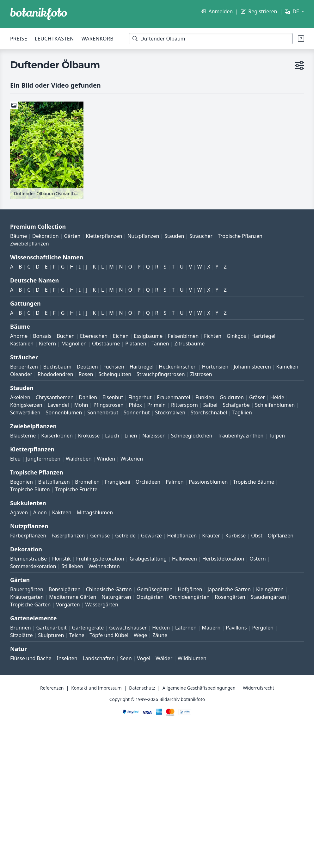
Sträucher (201, 236)
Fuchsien (113, 367)
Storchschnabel (209, 412)
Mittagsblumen (95, 512)
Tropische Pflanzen (240, 236)
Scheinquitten (115, 374)
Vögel (144, 658)
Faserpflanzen (68, 536)
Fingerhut (140, 397)
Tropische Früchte (76, 489)
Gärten (72, 236)
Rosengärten (230, 597)
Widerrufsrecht (258, 688)
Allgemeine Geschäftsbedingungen (199, 688)
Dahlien (88, 397)
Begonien (21, 482)
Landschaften (99, 658)
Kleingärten (270, 589)
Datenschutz (142, 688)
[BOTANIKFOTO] (39, 14)
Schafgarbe (236, 405)
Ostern (258, 559)
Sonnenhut (137, 412)
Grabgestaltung (148, 559)
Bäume (18, 236)
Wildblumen (192, 658)
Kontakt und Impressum (96, 688)
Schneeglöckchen (192, 436)
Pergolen (263, 628)
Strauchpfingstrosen (161, 374)
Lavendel (58, 405)
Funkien (205, 397)
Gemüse (100, 536)
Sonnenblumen (64, 412)
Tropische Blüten (30, 489)
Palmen (175, 482)
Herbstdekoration (223, 559)
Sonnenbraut (103, 412)
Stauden (174, 236)
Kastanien (22, 344)
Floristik (61, 559)
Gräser (257, 397)
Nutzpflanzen (143, 236)
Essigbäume (148, 336)
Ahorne (19, 336)
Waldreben (79, 459)
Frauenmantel (173, 397)
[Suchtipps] (301, 39)
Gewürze (151, 536)
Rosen (86, 374)
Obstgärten (150, 597)
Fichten (213, 336)
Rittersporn (184, 405)
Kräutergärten (27, 597)
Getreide (125, 536)
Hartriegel (263, 336)
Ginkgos (236, 336)
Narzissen (154, 436)
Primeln (156, 405)
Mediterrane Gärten (73, 597)
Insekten (67, 658)
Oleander (21, 374)
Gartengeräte (88, 628)
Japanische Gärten (229, 589)
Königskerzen (26, 405)
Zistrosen (201, 374)
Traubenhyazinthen (240, 436)
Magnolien (74, 344)
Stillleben (72, 566)
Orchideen (148, 482)
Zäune (160, 635)
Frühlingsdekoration (100, 559)
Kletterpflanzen (104, 236)
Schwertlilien (25, 412)
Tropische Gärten (30, 604)
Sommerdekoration (33, 566)
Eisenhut (113, 397)
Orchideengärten (189, 597)
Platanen (136, 344)
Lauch (112, 436)
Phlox (135, 405)
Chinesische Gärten (109, 589)
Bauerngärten (27, 589)
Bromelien (87, 482)
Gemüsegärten (155, 589)
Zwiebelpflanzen (30, 244)
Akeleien (20, 397)
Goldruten (232, 397)
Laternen (186, 628)
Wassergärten (102, 604)
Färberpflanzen (28, 536)
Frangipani (118, 482)
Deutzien (87, 367)
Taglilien (242, 412)
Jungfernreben (43, 459)
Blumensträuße (28, 559)
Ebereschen (94, 336)
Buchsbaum (57, 367)
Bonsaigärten (65, 589)
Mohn (81, 405)
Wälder (164, 658)
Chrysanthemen (55, 397)
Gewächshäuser (128, 628)
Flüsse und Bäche (31, 658)
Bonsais (42, 336)
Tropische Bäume (254, 482)
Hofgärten (190, 589)
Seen (126, 658)
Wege (140, 635)
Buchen (66, 336)
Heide (277, 397)
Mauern (211, 628)
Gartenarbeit (51, 628)
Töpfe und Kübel (109, 635)
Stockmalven (170, 412)
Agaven (19, 512)
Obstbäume (106, 344)
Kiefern (47, 344)
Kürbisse (236, 536)
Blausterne (23, 436)
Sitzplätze (21, 635)
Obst (257, 536)
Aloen (40, 512)
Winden (106, 459)
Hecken (161, 628)
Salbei (210, 405)
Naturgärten (116, 597)
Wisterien (132, 459)
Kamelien (287, 367)
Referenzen (52, 688)
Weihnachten (104, 566)
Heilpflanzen (182, 536)
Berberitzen (24, 367)
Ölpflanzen (281, 536)
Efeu (15, 459)
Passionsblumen (208, 482)
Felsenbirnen (183, 336)
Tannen (160, 344)
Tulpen (277, 436)
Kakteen (62, 512)
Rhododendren (55, 374)
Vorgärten (68, 604)
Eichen (121, 336)
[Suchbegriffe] (211, 39)
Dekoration (46, 236)
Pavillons (236, 628)
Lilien (131, 436)
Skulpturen (51, 635)
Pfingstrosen (109, 405)
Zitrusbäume (189, 344)
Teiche (77, 635)
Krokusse (89, 436)
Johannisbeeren (252, 367)
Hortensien (215, 367)
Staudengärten (268, 597)
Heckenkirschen (178, 367)
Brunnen (21, 628)
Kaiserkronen (57, 436)
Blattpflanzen (54, 482)
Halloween (184, 559)
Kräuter (211, 536)
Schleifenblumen (275, 405)
